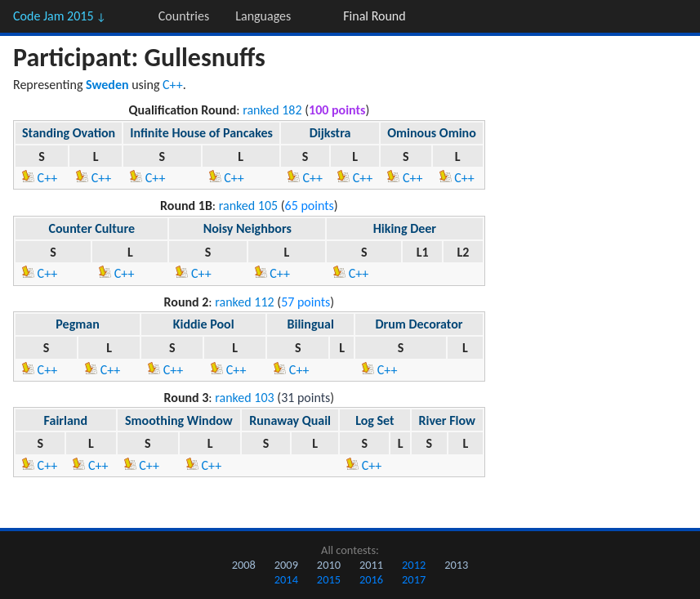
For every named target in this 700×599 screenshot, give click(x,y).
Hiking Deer (405, 228)
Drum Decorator (419, 324)
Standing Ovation (69, 133)
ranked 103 (244, 398)
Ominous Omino (432, 133)
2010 (329, 565)
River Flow (446, 420)
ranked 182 (272, 110)
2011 (371, 565)
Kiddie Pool (204, 324)
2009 (286, 565)
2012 (414, 565)
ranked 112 (244, 302)
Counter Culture (91, 228)
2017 (414, 579)
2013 (456, 565)
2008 (244, 565)
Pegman (77, 324)
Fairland (66, 420)
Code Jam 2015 (60, 16)
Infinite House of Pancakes (201, 133)
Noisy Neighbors (247, 228)
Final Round (374, 16)
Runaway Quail (290, 420)
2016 (371, 579)
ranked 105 (248, 206)
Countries (184, 16)
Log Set (375, 420)
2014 (286, 579)
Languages (263, 16)
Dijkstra (330, 133)
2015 (329, 579)
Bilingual (311, 324)
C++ (173, 85)
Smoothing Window (179, 420)
